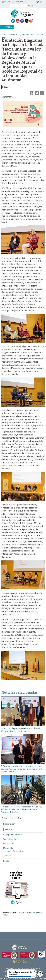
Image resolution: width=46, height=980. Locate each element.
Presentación (9, 824)
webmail (6, 2)
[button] (23, 115)
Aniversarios (9, 844)
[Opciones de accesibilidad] (40, 974)
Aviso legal (24, 979)
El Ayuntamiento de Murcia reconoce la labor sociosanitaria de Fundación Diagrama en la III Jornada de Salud (22, 769)
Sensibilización (10, 839)
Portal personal (20, 2)
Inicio (4, 34)
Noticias (40, 34)
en (42, 2)
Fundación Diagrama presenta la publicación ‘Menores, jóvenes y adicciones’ (21, 730)
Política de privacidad (38, 979)
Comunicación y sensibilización (21, 34)
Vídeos (8, 856)
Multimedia (8, 848)
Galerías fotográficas (14, 851)
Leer (6, 87)
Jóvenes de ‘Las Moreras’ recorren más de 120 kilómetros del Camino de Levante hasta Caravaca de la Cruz (21, 809)
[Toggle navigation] (7, 27)
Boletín (6, 861)
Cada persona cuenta (13, 835)
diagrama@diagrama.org (10, 979)
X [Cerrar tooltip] (34, 971)
